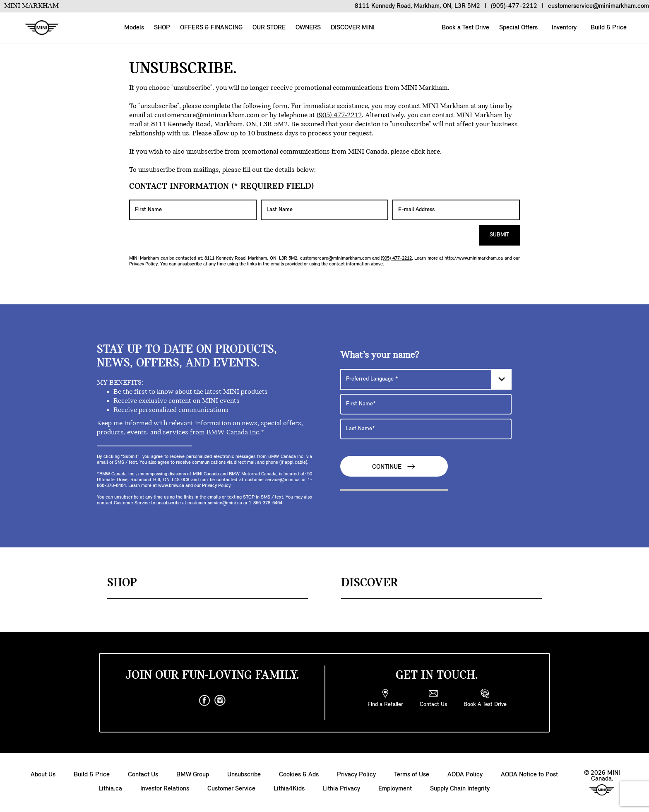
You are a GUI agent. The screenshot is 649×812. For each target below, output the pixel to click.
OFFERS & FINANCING (211, 28)
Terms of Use (412, 775)
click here (425, 152)
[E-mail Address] (456, 210)
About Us (43, 775)
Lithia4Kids (289, 789)
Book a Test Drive (465, 28)
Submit (499, 235)
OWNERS (308, 28)
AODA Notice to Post (529, 775)
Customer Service (231, 789)
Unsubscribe (244, 775)
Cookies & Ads (299, 775)
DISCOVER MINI (353, 28)
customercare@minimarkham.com (207, 115)
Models (134, 28)
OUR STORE (269, 28)
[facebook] (204, 701)
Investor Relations (165, 789)
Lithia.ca (110, 789)
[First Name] (193, 210)
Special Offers (518, 28)
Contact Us (143, 775)
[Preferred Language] (426, 379)
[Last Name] (324, 210)
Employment (395, 789)
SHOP (162, 28)
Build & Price (608, 28)
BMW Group (193, 775)
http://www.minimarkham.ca (474, 258)
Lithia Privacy (341, 789)
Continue (394, 466)
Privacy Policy (143, 264)
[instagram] (220, 701)
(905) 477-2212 (339, 115)
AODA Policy (465, 775)
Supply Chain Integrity (460, 789)
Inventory (563, 28)
